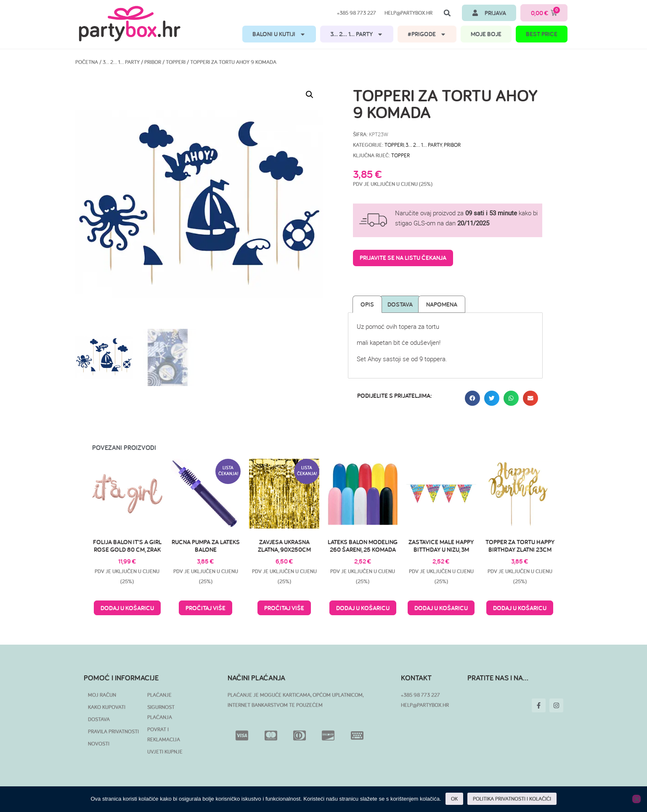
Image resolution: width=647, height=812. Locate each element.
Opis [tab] (367, 304)
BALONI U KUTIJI (279, 34)
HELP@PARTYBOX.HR (425, 705)
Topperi (176, 62)
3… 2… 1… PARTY (357, 34)
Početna (87, 62)
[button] (447, 13)
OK (454, 799)
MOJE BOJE (486, 34)
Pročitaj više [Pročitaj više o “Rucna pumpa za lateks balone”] (206, 608)
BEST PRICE (542, 34)
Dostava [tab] (400, 304)
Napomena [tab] (442, 304)
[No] (636, 799)
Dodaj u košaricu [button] (127, 608)
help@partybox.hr (408, 13)
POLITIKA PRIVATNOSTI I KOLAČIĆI (512, 799)
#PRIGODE (427, 34)
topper (400, 155)
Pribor (153, 62)
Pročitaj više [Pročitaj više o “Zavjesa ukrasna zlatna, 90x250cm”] (284, 608)
